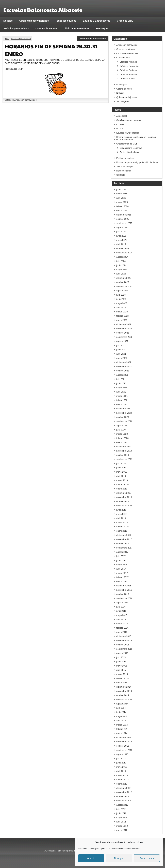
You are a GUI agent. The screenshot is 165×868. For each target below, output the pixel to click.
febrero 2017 (122, 577)
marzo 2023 (122, 312)
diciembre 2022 (124, 324)
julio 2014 (121, 708)
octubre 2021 (123, 371)
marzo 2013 (122, 775)
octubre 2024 (123, 248)
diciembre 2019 (124, 447)
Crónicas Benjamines (130, 66)
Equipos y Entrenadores (97, 21)
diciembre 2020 (124, 409)
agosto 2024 (122, 257)
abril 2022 (121, 354)
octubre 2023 (123, 282)
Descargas (102, 28)
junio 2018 (121, 510)
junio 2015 (121, 662)
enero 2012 (122, 830)
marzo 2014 (122, 725)
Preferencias (147, 858)
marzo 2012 (122, 826)
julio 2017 (121, 556)
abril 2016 (121, 619)
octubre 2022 (123, 333)
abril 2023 (121, 307)
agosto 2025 (122, 227)
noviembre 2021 (124, 366)
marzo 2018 (122, 522)
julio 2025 (121, 232)
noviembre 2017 (124, 539)
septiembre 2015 (124, 649)
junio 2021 (121, 383)
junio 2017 (121, 560)
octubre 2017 (123, 544)
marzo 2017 (122, 573)
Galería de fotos (124, 89)
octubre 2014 (123, 695)
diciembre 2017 (124, 535)
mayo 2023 (122, 303)
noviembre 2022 (124, 329)
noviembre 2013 (124, 742)
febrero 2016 (122, 628)
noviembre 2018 (124, 497)
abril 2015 (121, 670)
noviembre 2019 (124, 451)
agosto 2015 (122, 653)
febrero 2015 (122, 678)
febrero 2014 (122, 729)
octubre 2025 (123, 219)
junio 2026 (121, 189)
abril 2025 (121, 244)
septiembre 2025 (124, 223)
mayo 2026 (122, 194)
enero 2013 (122, 784)
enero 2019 (122, 489)
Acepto (91, 858)
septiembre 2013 (124, 750)
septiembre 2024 (124, 253)
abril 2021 (121, 392)
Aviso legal (122, 116)
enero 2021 (122, 404)
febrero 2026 (122, 206)
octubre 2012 (123, 796)
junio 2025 (121, 236)
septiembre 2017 (124, 548)
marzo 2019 (122, 480)
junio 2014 (121, 712)
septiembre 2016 (124, 598)
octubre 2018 (123, 501)
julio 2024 (121, 261)
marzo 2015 (122, 674)
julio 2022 (121, 345)
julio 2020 (121, 430)
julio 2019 (121, 463)
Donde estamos (124, 171)
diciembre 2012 (124, 788)
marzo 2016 (122, 624)
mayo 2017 (122, 565)
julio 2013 (121, 758)
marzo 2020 (122, 434)
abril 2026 (121, 198)
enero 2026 (122, 211)
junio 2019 (121, 468)
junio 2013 (121, 763)
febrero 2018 (122, 527)
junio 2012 (121, 813)
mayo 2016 (122, 615)
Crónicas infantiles (129, 74)
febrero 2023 (122, 316)
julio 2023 (121, 295)
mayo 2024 (122, 270)
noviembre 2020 (124, 413)
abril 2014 (121, 721)
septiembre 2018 (124, 506)
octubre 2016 (123, 594)
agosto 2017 (122, 552)
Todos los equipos (66, 21)
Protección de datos (129, 152)
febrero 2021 (122, 400)
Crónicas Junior (127, 79)
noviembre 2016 (124, 590)
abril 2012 (121, 822)
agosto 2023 (122, 291)
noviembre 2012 (124, 792)
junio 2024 (121, 265)
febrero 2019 (122, 484)
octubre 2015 (123, 645)
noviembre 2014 (124, 691)
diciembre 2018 (124, 493)
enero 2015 (122, 683)
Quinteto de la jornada (127, 97)
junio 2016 (121, 611)
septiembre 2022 (124, 337)
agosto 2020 (122, 425)
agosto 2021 (122, 375)
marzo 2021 (122, 396)
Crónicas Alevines (128, 62)
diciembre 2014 (124, 687)
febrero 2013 (122, 780)
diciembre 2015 (124, 636)
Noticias (8, 21)
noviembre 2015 (124, 640)
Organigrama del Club (127, 144)
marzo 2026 (122, 202)
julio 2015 (121, 657)
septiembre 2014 (124, 699)
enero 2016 (122, 632)
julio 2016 (121, 607)
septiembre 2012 (124, 801)
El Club (120, 129)
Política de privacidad (67, 851)
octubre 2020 (123, 417)
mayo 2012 (122, 818)
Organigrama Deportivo (131, 148)
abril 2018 (121, 518)
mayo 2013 (122, 767)
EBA (7, 39)
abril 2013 (121, 771)
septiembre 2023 (124, 286)
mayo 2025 (122, 240)
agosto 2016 (122, 603)
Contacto (121, 175)
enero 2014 (122, 733)
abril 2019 (121, 476)
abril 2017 (121, 569)
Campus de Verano (46, 28)
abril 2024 (121, 274)
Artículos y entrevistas (16, 28)
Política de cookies (125, 158)
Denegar (119, 858)
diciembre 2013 (124, 737)
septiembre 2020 (124, 421)
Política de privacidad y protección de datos (137, 162)
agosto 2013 (122, 754)
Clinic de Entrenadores (77, 28)
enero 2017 (122, 581)
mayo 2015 (122, 666)
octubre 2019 (123, 455)
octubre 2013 (123, 746)
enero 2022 (122, 358)
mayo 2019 (122, 472)
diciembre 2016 (124, 586)
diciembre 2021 (124, 362)
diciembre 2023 (124, 278)
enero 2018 (122, 531)
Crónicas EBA (125, 21)
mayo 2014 (122, 716)
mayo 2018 (122, 514)
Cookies (120, 124)
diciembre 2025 (124, 215)
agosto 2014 (122, 704)
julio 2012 (121, 809)
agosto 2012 (122, 805)
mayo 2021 (122, 388)
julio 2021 (121, 379)
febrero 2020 (122, 438)
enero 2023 (122, 320)
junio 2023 (121, 299)
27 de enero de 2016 (21, 39)
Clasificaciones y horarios (34, 21)
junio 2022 (121, 350)
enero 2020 (122, 442)
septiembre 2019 (124, 459)
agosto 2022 (122, 341)
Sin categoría (123, 101)
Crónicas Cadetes (128, 70)
